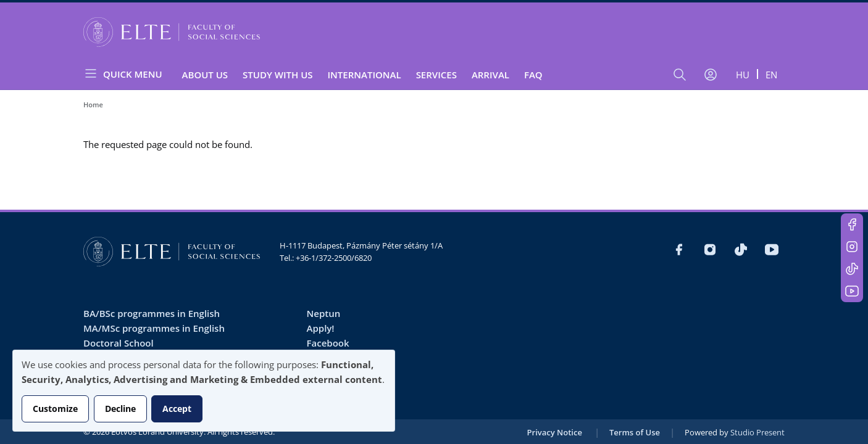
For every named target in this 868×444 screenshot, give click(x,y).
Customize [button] (55, 409)
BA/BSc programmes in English (152, 313)
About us (205, 75)
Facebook (328, 343)
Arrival (490, 75)
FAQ (533, 75)
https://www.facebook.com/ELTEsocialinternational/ (852, 224)
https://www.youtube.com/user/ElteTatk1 (852, 291)
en (771, 75)
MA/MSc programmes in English (154, 328)
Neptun (324, 313)
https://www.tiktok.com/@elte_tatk (852, 269)
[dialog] (204, 391)
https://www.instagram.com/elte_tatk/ (852, 247)
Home (93, 105)
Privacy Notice (555, 432)
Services (436, 75)
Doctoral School (119, 343)
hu (743, 75)
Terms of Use (635, 432)
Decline (120, 409)
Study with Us (278, 75)
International (365, 75)
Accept (177, 409)
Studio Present (757, 432)
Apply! (321, 328)
